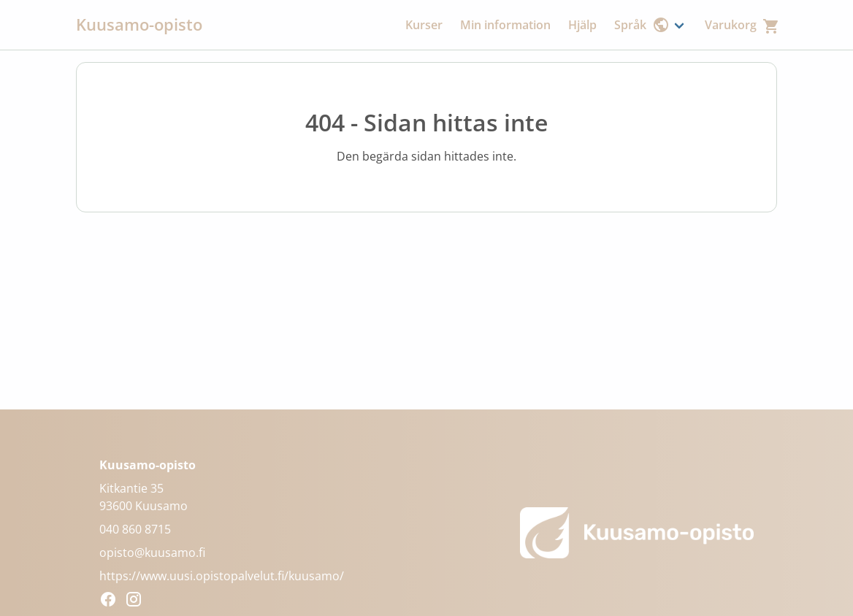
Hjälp (582, 25)
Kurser (424, 25)
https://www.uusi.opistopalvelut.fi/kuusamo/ (222, 576)
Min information (505, 25)
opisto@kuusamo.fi (152, 553)
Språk (642, 25)
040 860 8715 (135, 529)
